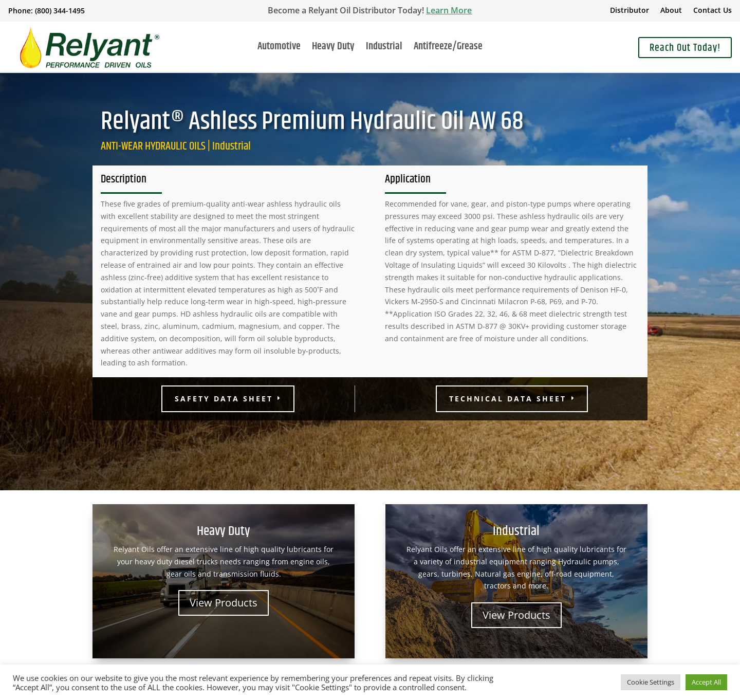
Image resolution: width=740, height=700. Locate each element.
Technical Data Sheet (508, 399)
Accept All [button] (706, 682)
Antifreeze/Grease (448, 49)
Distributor (630, 11)
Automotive (279, 49)
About (671, 11)
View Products (224, 603)
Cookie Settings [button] (651, 682)
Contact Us (713, 11)
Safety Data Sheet (224, 399)
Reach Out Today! (685, 48)
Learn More (449, 10)
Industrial (384, 49)
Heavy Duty (333, 49)
